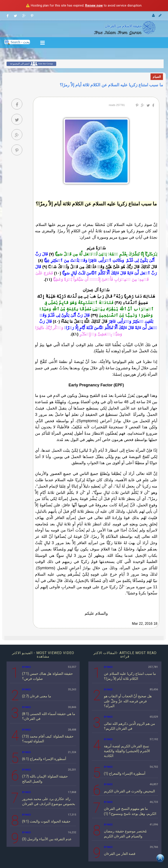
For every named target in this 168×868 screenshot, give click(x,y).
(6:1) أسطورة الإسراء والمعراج (44, 759)
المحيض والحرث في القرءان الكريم (129, 791)
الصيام (157, 77)
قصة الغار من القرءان (120, 854)
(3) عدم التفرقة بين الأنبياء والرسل (47, 839)
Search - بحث (17, 42)
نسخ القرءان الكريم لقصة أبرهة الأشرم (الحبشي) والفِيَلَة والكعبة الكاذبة (127, 751)
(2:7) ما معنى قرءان (37, 696)
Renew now (94, 5)
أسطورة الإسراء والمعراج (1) (125, 773)
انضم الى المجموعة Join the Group (31, 64)
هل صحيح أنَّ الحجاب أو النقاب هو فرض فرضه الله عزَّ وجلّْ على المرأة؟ (128, 701)
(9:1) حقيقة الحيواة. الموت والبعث (46, 821)
